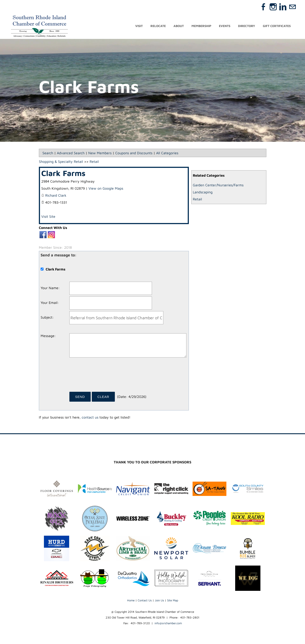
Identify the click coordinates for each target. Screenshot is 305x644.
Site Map (173, 600)
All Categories (167, 153)
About (179, 26)
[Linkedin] (283, 7)
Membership (201, 26)
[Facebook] (263, 7)
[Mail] (292, 7)
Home (131, 600)
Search (48, 153)
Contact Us (145, 600)
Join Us (159, 600)
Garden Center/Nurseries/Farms (218, 185)
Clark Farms (63, 173)
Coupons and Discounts (134, 153)
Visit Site (48, 216)
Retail (197, 199)
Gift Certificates (277, 26)
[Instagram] (273, 7)
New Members (100, 153)
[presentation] (103, 376)
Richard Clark (56, 195)
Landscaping (203, 192)
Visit (139, 26)
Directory (247, 26)
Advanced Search (71, 153)
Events (225, 26)
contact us (90, 417)
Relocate (158, 26)
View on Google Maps (106, 188)
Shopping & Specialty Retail (61, 161)
